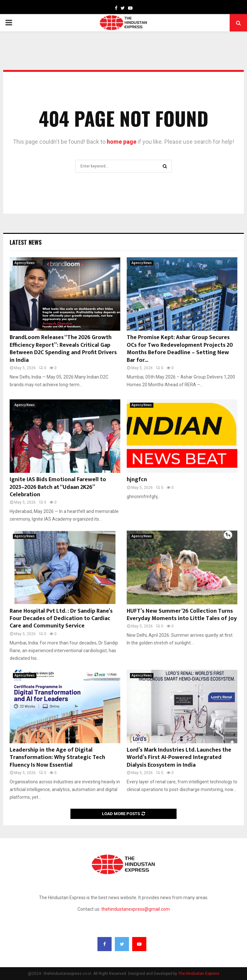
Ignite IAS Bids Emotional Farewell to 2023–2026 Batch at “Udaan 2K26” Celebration (58, 487)
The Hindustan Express (199, 974)
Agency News (25, 263)
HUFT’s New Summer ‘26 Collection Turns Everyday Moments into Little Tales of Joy (182, 615)
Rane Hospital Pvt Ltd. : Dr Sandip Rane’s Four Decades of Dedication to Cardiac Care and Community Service (61, 619)
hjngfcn (137, 480)
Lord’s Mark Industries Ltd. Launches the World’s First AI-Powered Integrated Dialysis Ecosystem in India (179, 758)
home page (122, 142)
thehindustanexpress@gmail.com (136, 909)
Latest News (26, 242)
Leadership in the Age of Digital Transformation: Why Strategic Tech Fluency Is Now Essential (57, 758)
